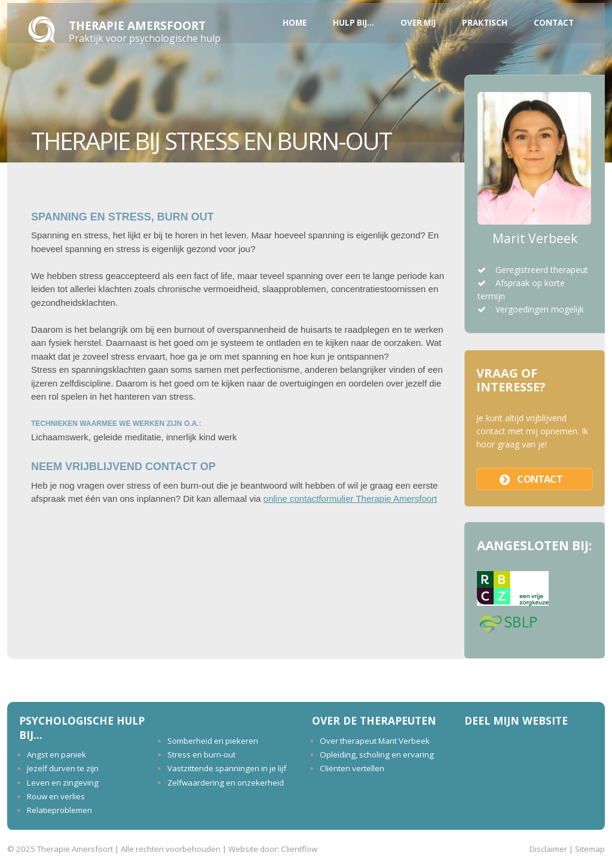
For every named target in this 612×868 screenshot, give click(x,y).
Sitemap (590, 849)
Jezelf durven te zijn (63, 768)
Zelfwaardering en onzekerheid (226, 783)
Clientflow (299, 849)
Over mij (418, 23)
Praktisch (485, 23)
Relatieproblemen (59, 810)
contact (539, 479)
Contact (554, 23)
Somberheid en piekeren (213, 741)
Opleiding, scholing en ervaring (377, 754)
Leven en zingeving (63, 783)
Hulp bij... (354, 23)
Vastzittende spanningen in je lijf (227, 768)
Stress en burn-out (201, 754)
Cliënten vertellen (352, 768)
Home (295, 23)
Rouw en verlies (56, 796)
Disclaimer (548, 849)
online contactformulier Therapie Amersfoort (351, 499)
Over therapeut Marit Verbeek (375, 741)
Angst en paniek (56, 754)
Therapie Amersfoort (137, 25)
